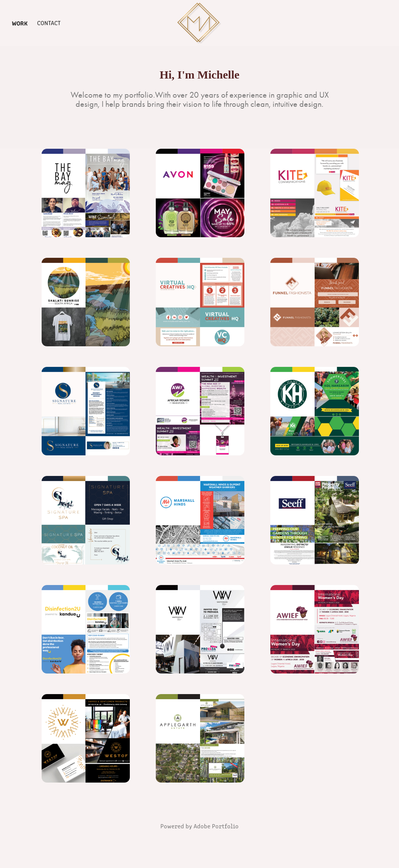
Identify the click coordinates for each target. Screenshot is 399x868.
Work (20, 23)
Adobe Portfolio (216, 826)
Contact (49, 23)
